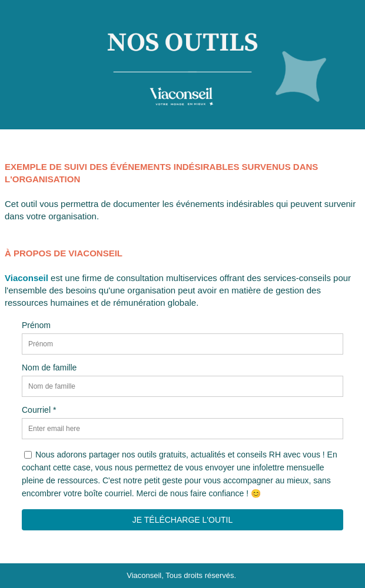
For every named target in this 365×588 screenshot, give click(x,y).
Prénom (36, 325)
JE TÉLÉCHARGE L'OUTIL (182, 520)
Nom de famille (49, 367)
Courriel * (39, 410)
